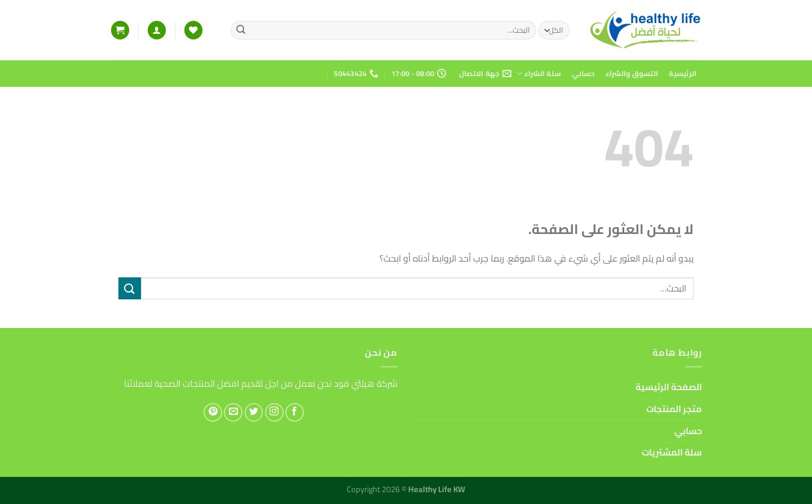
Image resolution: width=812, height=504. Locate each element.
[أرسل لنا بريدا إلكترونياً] (233, 412)
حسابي (583, 73)
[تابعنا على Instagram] (274, 412)
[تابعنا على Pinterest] (213, 412)
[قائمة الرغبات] (193, 30)
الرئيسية (683, 73)
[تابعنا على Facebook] (295, 412)
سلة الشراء (539, 73)
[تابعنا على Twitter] (254, 412)
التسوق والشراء (632, 73)
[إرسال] (241, 30)
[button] (157, 30)
